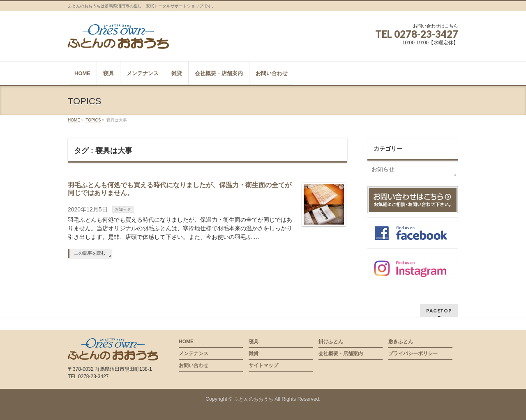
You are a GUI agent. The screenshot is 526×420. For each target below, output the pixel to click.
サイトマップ (263, 365)
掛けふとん (331, 342)
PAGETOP (439, 311)
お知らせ (123, 209)
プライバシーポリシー (413, 353)
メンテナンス (194, 353)
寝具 (254, 342)
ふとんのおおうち (254, 399)
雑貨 (254, 353)
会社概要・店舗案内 (341, 353)
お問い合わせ (194, 365)
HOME (186, 342)
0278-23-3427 (426, 34)
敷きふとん (401, 342)
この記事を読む (90, 253)
